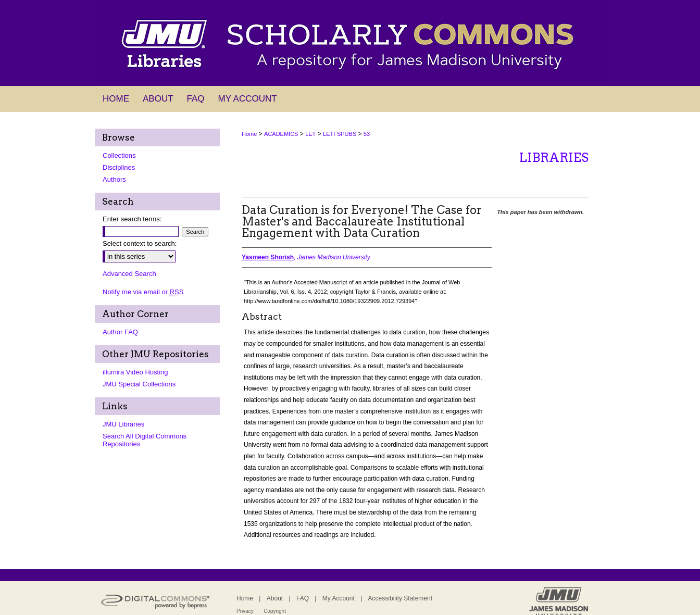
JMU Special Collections (139, 384)
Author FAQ (120, 332)
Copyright (275, 611)
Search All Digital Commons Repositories (145, 440)
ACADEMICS (281, 134)
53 (367, 134)
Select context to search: (140, 243)
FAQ (303, 598)
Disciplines (119, 167)
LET (310, 134)
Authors (114, 179)
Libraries (554, 158)
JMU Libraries (123, 424)
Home (249, 134)
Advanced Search (129, 274)
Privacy (245, 611)
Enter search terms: (132, 219)
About (275, 598)
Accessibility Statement (400, 598)
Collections (119, 155)
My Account (339, 598)
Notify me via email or (143, 292)
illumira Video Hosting (135, 372)
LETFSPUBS (340, 134)
